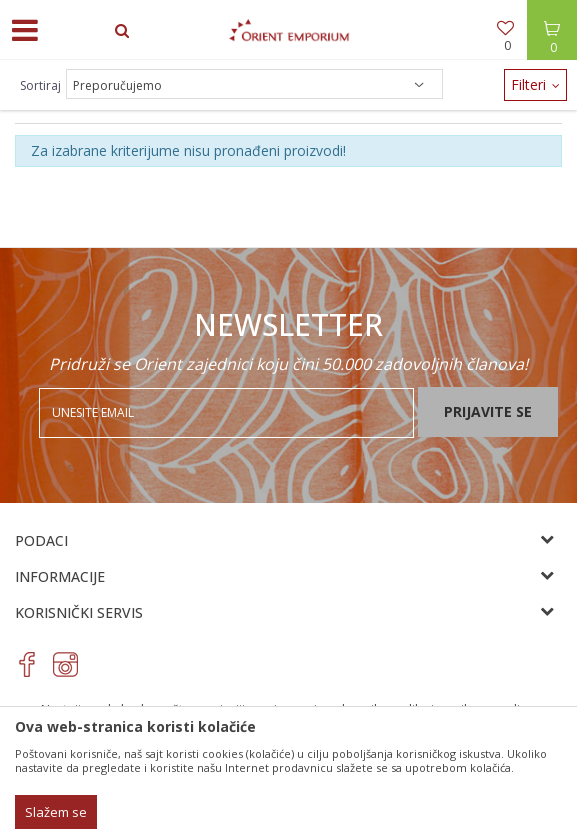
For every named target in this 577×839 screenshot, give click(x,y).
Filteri (535, 84)
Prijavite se (488, 411)
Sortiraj (40, 85)
